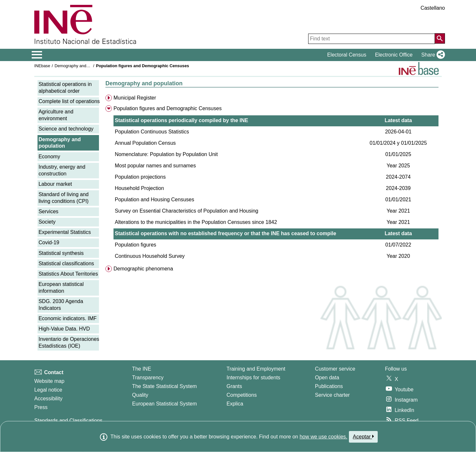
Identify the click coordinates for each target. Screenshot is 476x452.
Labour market (55, 184)
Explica (235, 404)
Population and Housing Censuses (155, 200)
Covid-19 (49, 242)
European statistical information (61, 288)
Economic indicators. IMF (68, 318)
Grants (234, 386)
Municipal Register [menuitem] (135, 98)
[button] (432, 55)
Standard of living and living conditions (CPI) (64, 198)
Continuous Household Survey (150, 256)
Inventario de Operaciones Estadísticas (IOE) (69, 342)
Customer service (335, 369)
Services (48, 211)
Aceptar (363, 436)
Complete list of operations (69, 101)
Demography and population (81, 66)
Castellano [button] (433, 8)
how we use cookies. (323, 437)
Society (47, 222)
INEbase (42, 66)
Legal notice (48, 390)
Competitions (242, 395)
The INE (142, 369)
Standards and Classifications (68, 420)
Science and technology (66, 129)
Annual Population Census (145, 143)
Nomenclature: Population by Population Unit (166, 154)
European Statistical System (165, 404)
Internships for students (254, 378)
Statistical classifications (66, 263)
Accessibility (48, 399)
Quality (140, 395)
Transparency (148, 378)
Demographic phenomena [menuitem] (143, 269)
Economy (49, 157)
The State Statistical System (165, 386)
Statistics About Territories (68, 274)
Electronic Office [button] (394, 55)
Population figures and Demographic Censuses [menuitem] (168, 108)
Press (41, 407)
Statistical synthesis (61, 253)
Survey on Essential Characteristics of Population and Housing (187, 211)
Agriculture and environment (56, 115)
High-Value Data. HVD (64, 329)
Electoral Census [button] (347, 55)
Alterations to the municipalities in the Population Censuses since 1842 (196, 222)
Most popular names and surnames (155, 166)
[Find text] (372, 39)
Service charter (332, 395)
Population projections (140, 177)
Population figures (135, 245)
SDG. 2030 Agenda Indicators (61, 305)
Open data (327, 378)
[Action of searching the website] (440, 38)
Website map (49, 381)
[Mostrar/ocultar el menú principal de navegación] (37, 55)
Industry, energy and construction (62, 170)
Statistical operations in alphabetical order (65, 88)
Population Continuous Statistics (152, 132)
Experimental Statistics (65, 232)
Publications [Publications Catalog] (329, 386)
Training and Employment (256, 369)
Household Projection (139, 188)
